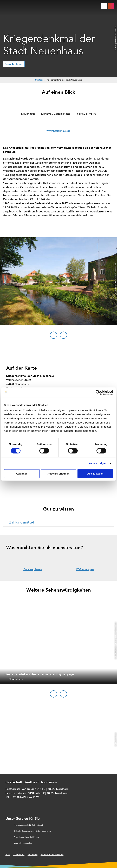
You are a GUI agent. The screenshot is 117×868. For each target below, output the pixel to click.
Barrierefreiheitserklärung (52, 854)
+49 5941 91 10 (86, 114)
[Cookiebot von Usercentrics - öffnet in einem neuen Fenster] (98, 392)
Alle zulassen (95, 474)
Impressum (32, 854)
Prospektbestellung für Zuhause (27, 837)
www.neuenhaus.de (58, 131)
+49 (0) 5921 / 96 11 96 (25, 797)
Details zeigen (98, 463)
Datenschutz (19, 854)
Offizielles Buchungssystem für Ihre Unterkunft (32, 831)
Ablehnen (22, 474)
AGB (8, 854)
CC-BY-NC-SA (116, 651)
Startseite (40, 80)
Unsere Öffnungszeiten (23, 843)
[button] (14, 64)
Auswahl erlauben (58, 474)
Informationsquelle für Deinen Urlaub (29, 825)
